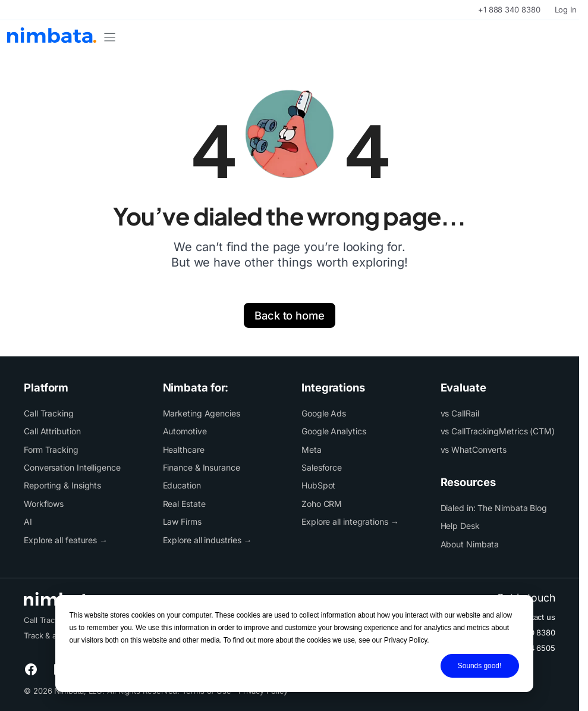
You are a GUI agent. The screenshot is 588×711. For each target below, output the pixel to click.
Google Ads (324, 413)
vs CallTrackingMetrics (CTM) (498, 431)
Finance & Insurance (202, 467)
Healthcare (184, 450)
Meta (312, 450)
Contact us (536, 617)
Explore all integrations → (350, 521)
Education (182, 485)
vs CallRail (460, 413)
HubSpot (318, 485)
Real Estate (184, 504)
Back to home (290, 315)
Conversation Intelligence (72, 467)
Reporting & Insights (62, 485)
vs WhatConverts (474, 450)
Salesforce (322, 467)
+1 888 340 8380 (509, 10)
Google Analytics (334, 431)
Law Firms (182, 521)
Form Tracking (51, 450)
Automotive (185, 431)
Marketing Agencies (202, 413)
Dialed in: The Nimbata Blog (494, 508)
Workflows (44, 504)
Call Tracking (49, 413)
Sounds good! (479, 666)
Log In (566, 10)
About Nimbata (470, 544)
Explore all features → (66, 540)
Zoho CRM (322, 504)
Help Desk (460, 526)
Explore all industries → (207, 540)
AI (28, 521)
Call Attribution (52, 431)
